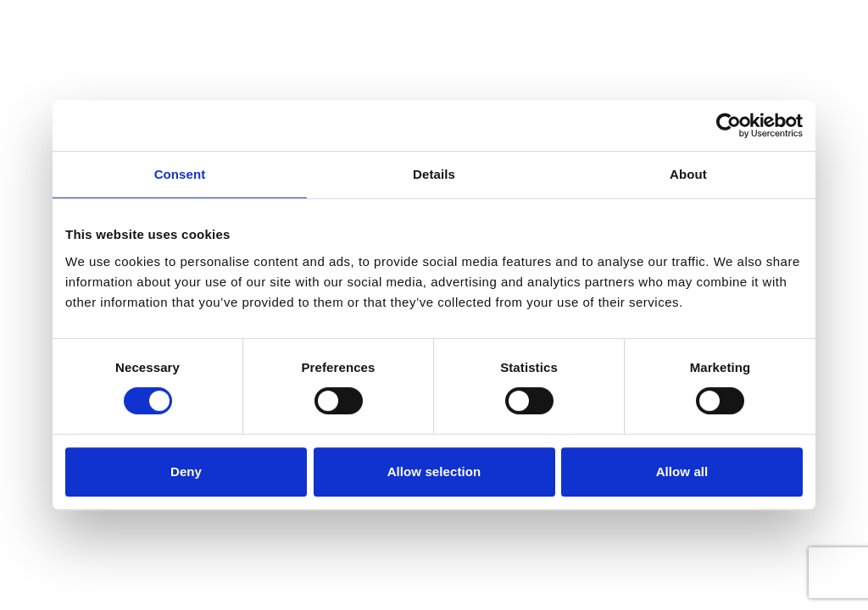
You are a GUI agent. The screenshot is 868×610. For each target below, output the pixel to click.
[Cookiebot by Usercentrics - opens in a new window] (729, 125)
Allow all (682, 471)
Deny (186, 471)
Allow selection (434, 471)
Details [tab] (434, 174)
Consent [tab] (180, 174)
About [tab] (688, 174)
